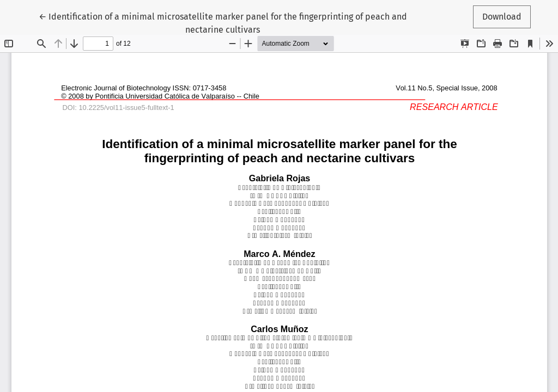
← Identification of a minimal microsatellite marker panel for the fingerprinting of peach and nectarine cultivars (223, 22)
